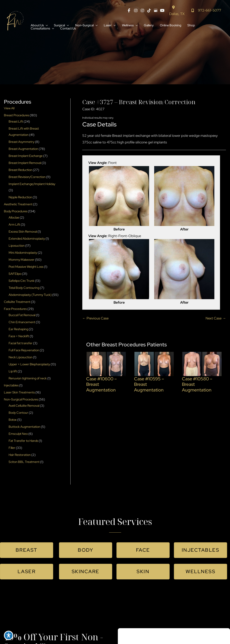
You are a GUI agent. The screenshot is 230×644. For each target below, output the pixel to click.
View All (9, 109)
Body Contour (18, 413)
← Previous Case (95, 319)
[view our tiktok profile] (149, 11)
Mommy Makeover (21, 260)
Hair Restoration (20, 455)
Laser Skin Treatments (19, 393)
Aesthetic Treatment (18, 205)
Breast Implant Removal (25, 163)
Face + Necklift (19, 337)
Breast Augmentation (23, 149)
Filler (12, 448)
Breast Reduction (20, 170)
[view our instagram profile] (136, 11)
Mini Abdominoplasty (23, 253)
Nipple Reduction (20, 198)
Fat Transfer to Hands (23, 441)
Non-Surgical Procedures (21, 400)
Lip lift (13, 372)
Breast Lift (16, 122)
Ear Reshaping (18, 330)
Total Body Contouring (24, 288)
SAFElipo (15, 274)
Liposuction (17, 246)
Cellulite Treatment (17, 302)
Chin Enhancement (22, 323)
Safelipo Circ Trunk (21, 281)
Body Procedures (16, 212)
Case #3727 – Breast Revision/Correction (140, 102)
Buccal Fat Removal (22, 316)
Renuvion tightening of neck (28, 379)
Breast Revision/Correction (27, 177)
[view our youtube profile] (162, 11)
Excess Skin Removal (23, 232)
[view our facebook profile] (129, 11)
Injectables (11, 386)
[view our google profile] (156, 11)
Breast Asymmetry (21, 142)
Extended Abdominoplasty (27, 239)
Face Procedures (15, 309)
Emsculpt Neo (18, 434)
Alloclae (14, 218)
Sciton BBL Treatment (24, 462)
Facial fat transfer (21, 344)
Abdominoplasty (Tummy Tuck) (30, 295)
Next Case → (216, 319)
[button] (46, 26)
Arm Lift (14, 225)
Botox (13, 420)
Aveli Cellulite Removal (24, 406)
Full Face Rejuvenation (24, 351)
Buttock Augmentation (24, 427)
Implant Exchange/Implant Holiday (32, 185)
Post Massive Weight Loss (26, 267)
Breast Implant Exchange (26, 156)
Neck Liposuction (21, 358)
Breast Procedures (17, 116)
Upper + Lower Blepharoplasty (29, 365)
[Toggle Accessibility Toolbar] (9, 635)
